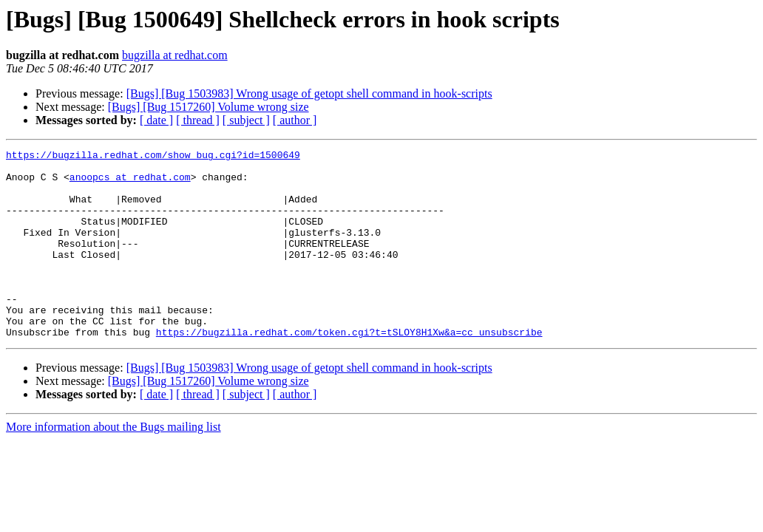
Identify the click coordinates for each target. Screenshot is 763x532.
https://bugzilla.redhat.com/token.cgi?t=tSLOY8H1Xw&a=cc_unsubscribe (349, 369)
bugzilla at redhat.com (175, 55)
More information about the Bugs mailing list (113, 464)
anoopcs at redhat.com (130, 183)
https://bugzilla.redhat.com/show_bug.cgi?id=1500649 (153, 157)
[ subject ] (246, 120)
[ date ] (156, 120)
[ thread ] (198, 120)
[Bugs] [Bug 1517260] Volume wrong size (208, 107)
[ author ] (295, 120)
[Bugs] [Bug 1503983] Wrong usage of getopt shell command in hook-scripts (309, 93)
